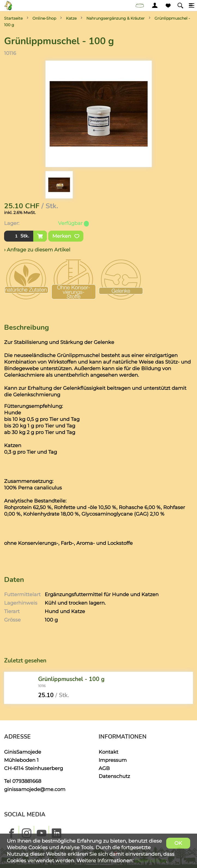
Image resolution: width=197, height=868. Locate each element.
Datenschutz (114, 776)
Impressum (113, 760)
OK (178, 843)
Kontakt (108, 752)
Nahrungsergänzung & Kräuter (116, 18)
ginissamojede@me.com (35, 789)
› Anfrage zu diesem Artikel (37, 250)
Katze (71, 18)
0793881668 (27, 781)
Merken (66, 236)
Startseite (13, 18)
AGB (104, 768)
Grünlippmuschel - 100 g (71, 679)
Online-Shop (44, 18)
